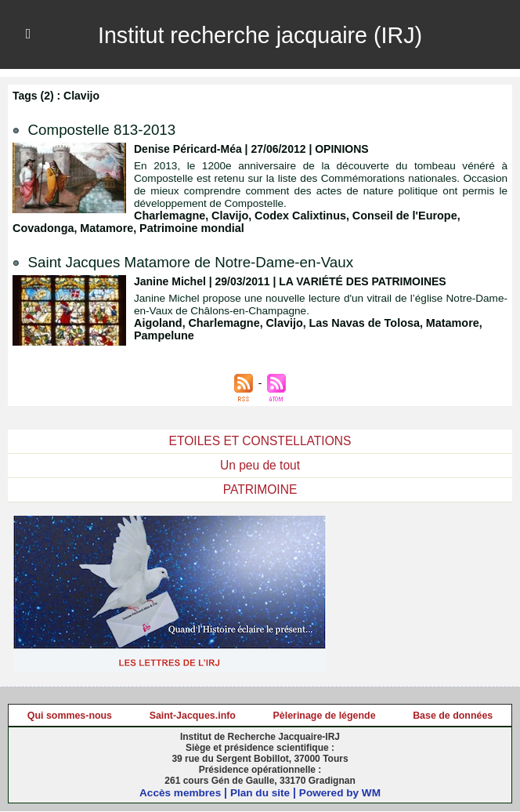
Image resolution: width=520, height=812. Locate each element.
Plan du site (260, 793)
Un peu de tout (260, 465)
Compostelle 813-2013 (107, 129)
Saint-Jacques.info (193, 716)
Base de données (453, 716)
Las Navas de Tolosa (358, 323)
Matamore (104, 228)
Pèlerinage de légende (325, 716)
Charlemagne (169, 216)
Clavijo (227, 216)
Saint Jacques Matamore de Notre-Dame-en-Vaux (202, 262)
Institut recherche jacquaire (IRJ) (260, 34)
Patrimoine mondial (187, 228)
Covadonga (42, 228)
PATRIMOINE (260, 489)
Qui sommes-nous (70, 716)
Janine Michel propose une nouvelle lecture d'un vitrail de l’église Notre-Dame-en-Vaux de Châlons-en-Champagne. (321, 304)
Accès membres (178, 793)
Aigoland (157, 323)
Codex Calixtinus (296, 216)
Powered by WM (342, 793)
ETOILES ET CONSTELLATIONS (260, 441)
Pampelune (163, 335)
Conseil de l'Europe (398, 216)
